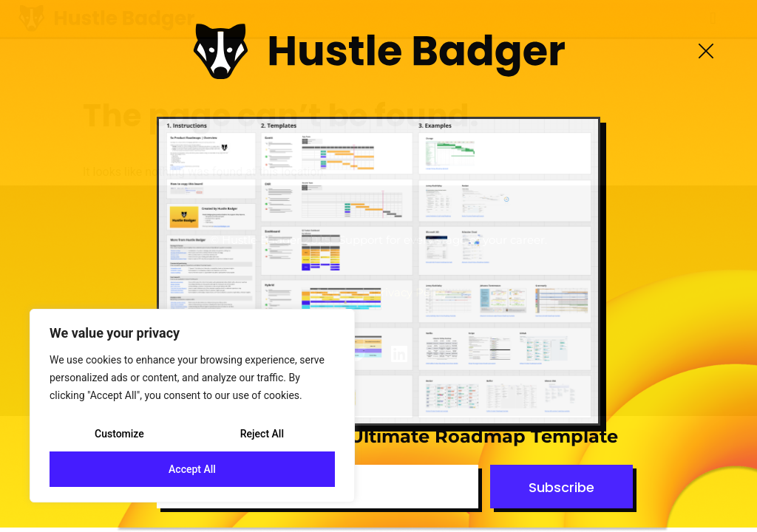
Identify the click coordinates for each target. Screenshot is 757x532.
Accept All (192, 469)
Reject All (262, 434)
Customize (119, 434)
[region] (192, 406)
